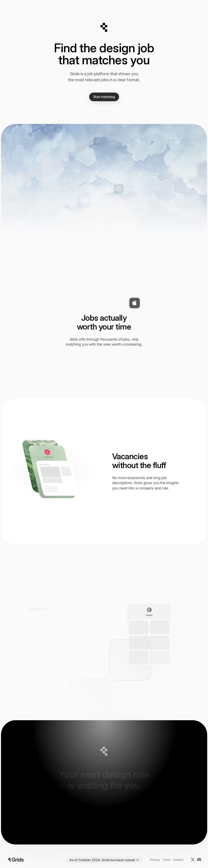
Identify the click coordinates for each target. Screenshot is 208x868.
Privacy (155, 860)
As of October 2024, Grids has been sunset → (104, 860)
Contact (178, 860)
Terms (166, 860)
